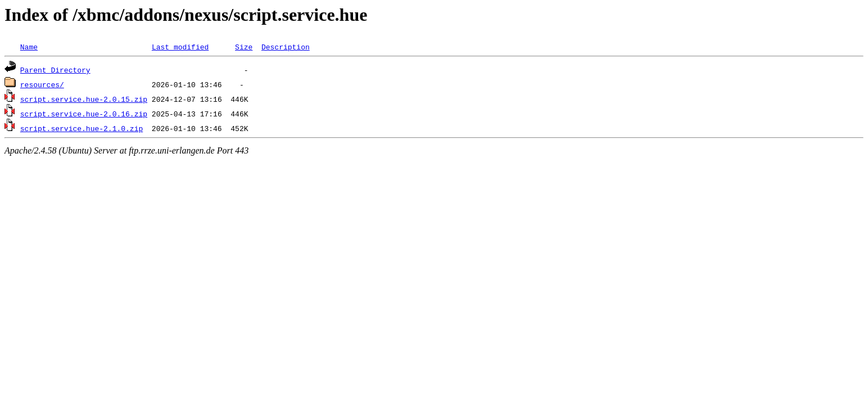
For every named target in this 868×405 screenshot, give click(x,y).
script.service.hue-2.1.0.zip (82, 128)
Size (244, 47)
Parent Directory (55, 70)
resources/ (42, 84)
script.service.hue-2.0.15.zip (84, 99)
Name (29, 47)
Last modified (180, 47)
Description (286, 47)
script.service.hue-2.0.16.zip (84, 114)
